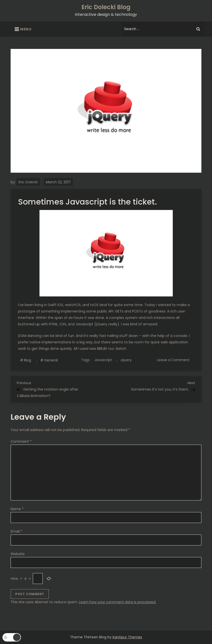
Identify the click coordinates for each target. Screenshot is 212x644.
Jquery (126, 360)
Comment (21, 441)
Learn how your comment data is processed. (118, 602)
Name (17, 509)
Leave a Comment (174, 360)
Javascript (103, 360)
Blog (28, 360)
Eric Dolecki (28, 182)
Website (18, 554)
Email (17, 531)
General (51, 360)
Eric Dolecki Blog (106, 7)
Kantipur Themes (127, 637)
